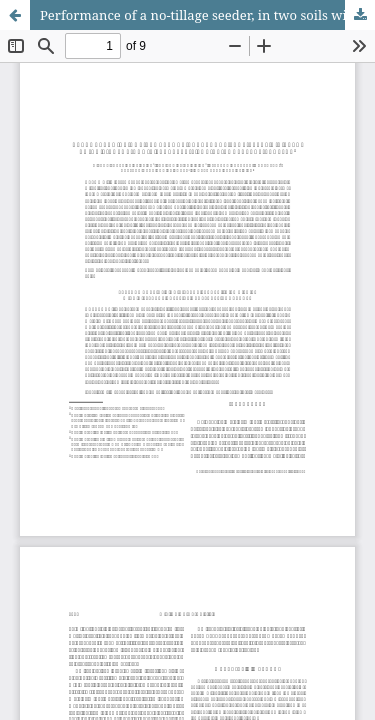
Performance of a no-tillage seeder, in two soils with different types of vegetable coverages (207, 15)
